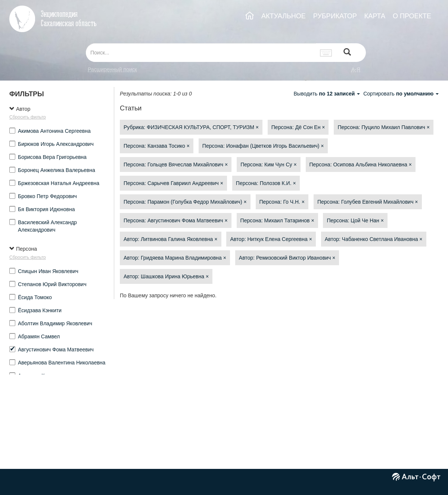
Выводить (327, 94)
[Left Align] (347, 53)
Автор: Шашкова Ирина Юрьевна (166, 276)
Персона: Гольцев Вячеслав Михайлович (176, 165)
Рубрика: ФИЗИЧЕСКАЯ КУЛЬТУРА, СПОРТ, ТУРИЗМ (191, 127)
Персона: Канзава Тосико (157, 146)
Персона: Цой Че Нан (355, 220)
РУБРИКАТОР (335, 16)
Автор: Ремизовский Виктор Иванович (287, 258)
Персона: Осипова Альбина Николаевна (361, 165)
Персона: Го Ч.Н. (282, 202)
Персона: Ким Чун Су (269, 165)
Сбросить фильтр (28, 117)
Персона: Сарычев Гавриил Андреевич (173, 183)
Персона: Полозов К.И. (266, 183)
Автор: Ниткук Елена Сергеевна (271, 239)
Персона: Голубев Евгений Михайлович (368, 202)
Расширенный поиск (112, 69)
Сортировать (401, 94)
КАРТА (375, 16)
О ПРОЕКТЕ (412, 16)
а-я (356, 69)
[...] (201, 53)
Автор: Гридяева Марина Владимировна (175, 258)
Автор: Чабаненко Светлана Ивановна (374, 239)
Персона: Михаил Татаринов (277, 220)
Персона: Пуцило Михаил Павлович (383, 127)
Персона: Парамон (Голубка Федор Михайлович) (185, 202)
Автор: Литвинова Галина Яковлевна (171, 239)
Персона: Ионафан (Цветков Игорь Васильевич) (263, 146)
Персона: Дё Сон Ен (298, 127)
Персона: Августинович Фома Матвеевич (176, 220)
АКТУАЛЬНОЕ (284, 16)
